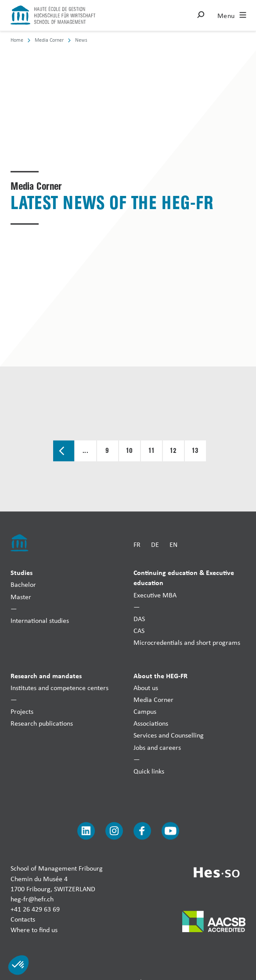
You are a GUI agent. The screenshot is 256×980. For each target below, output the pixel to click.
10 (130, 451)
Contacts (23, 920)
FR (137, 544)
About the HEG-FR (160, 676)
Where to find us (34, 930)
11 (151, 451)
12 (173, 451)
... (85, 451)
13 (195, 451)
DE (155, 544)
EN (173, 544)
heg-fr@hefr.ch (32, 899)
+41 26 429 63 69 (35, 909)
